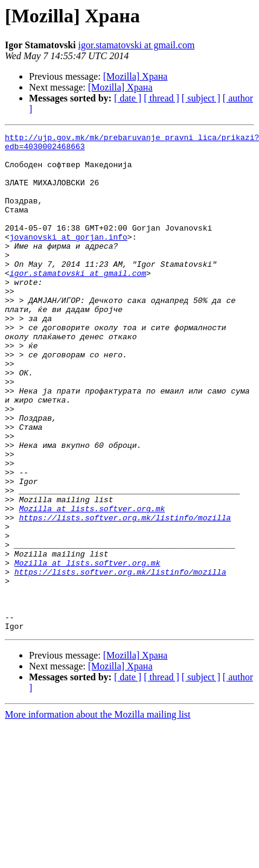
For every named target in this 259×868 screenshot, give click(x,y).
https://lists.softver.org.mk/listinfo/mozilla (125, 595)
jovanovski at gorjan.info (69, 258)
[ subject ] (201, 98)
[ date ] (128, 98)
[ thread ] (161, 98)
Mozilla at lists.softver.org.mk (92, 584)
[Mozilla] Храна (136, 76)
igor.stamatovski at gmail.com (137, 45)
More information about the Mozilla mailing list (98, 814)
